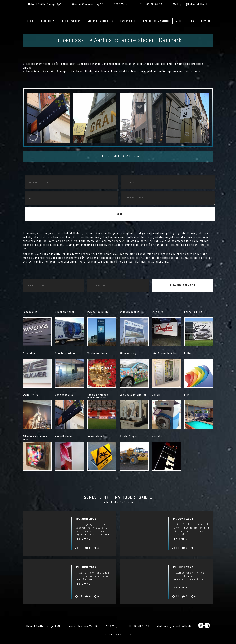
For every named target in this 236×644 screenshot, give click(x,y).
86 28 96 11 (154, 4)
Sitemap (109, 634)
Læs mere (83, 539)
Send (120, 214)
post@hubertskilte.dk (194, 4)
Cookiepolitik (123, 634)
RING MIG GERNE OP (182, 285)
